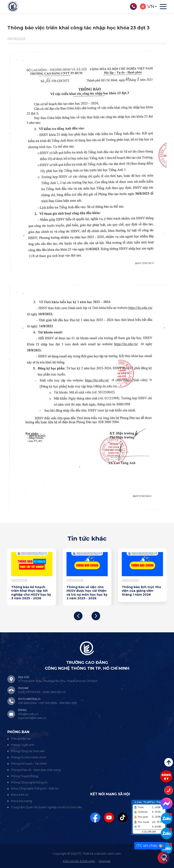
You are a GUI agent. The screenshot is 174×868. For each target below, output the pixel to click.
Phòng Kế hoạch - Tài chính (29, 764)
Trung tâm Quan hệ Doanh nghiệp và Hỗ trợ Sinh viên (47, 807)
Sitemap (105, 861)
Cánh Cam (114, 854)
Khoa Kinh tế (20, 795)
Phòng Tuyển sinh (23, 745)
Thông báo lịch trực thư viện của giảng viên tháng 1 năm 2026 (141, 591)
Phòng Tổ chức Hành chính (28, 757)
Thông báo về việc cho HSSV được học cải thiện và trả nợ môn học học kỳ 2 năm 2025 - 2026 (87, 593)
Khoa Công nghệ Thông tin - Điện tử (35, 788)
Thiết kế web (92, 854)
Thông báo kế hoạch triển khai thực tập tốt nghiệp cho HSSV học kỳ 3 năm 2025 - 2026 (31, 593)
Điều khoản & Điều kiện (79, 861)
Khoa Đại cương (21, 801)
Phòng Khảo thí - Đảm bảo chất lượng (36, 770)
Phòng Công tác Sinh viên (28, 751)
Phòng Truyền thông (25, 776)
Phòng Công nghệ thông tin (29, 782)
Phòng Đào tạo (21, 739)
